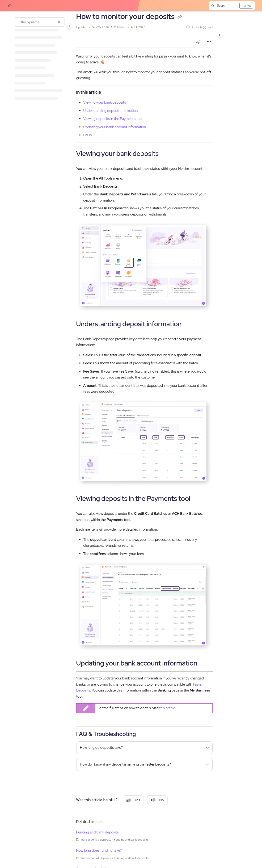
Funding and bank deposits (97, 832)
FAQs (88, 135)
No (157, 800)
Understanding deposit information (111, 111)
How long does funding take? (99, 850)
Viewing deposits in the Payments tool (113, 119)
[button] (232, 6)
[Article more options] (209, 42)
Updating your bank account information (115, 127)
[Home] (10, 6)
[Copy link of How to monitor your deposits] (180, 17)
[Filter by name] (40, 22)
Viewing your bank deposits (105, 102)
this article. (168, 708)
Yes (133, 800)
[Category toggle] (69, 26)
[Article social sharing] (198, 42)
